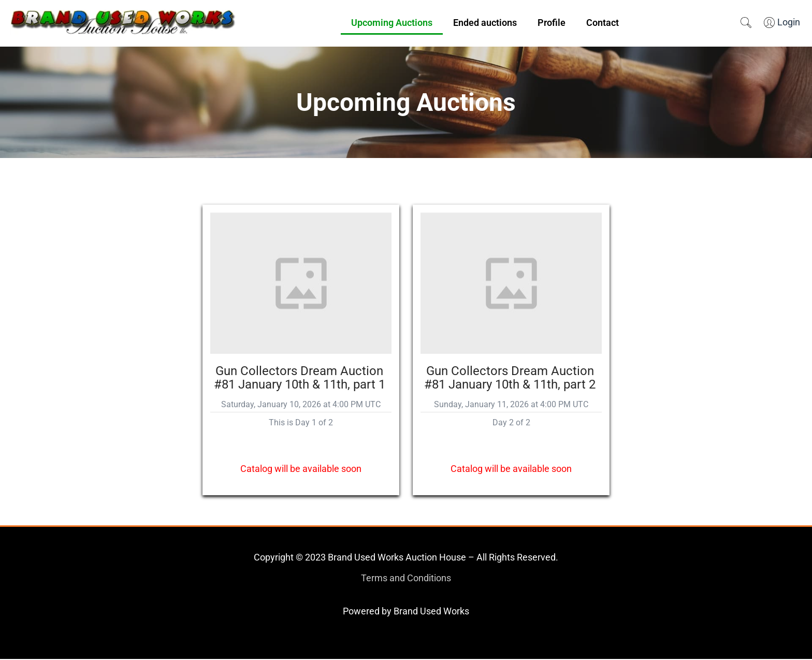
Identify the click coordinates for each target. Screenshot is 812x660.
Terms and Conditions (406, 579)
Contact (603, 23)
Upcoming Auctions (392, 23)
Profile (552, 23)
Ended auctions (485, 23)
